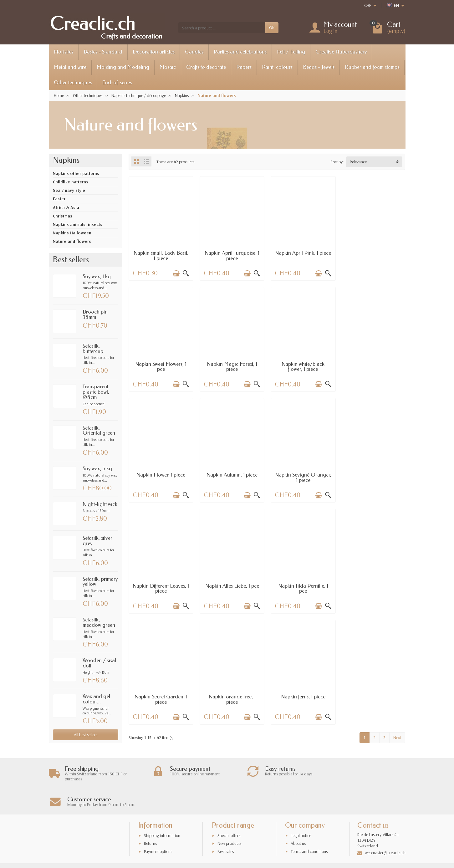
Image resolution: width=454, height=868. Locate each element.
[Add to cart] (176, 273)
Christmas (63, 216)
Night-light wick (100, 504)
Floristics (64, 52)
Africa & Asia (66, 207)
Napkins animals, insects (78, 224)
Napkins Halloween (72, 233)
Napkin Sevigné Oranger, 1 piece (161, 477)
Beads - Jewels (319, 67)
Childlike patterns (71, 182)
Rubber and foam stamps (372, 67)
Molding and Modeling (123, 67)
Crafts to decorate (206, 67)
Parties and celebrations (240, 52)
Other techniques (73, 82)
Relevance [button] (358, 162)
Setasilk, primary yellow (100, 582)
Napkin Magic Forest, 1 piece (161, 366)
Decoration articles (154, 52)
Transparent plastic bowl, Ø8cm (96, 392)
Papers (244, 67)
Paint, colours (277, 67)
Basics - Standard (103, 52)
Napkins (66, 160)
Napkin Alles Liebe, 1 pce (302, 474)
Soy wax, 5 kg (97, 469)
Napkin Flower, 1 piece (302, 363)
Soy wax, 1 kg (97, 276)
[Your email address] (213, 840)
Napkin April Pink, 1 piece (302, 253)
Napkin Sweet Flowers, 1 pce (373, 255)
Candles (194, 52)
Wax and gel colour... (96, 699)
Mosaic (168, 67)
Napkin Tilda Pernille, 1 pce (373, 477)
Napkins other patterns (76, 173)
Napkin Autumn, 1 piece (373, 363)
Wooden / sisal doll (99, 663)
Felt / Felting (291, 52)
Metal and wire (70, 67)
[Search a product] (222, 28)
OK (272, 28)
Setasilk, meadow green (99, 622)
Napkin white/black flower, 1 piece (231, 366)
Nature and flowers (72, 241)
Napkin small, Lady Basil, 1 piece (161, 255)
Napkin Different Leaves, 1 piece (232, 477)
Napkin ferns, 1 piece (302, 584)
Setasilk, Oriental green (99, 431)
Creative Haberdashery (341, 52)
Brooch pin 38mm (95, 314)
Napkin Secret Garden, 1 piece (161, 587)
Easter (59, 199)
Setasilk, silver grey (97, 541)
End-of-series (117, 82)
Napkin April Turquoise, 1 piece (231, 255)
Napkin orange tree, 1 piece (232, 587)
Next (397, 625)
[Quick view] (186, 273)
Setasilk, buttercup (93, 349)
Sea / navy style (69, 190)
